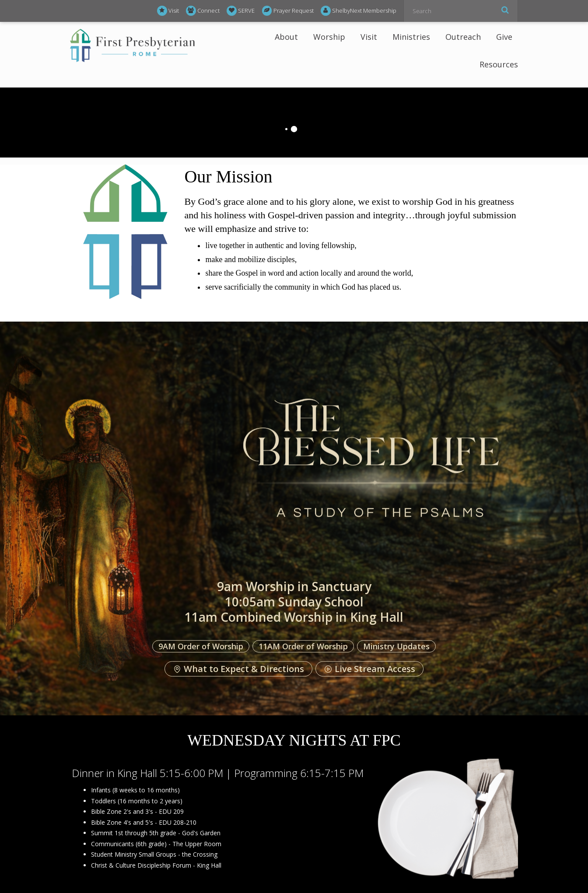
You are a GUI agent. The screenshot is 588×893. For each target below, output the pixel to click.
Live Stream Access (369, 669)
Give (504, 37)
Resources (499, 64)
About (286, 37)
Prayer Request (288, 11)
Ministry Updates (396, 646)
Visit (168, 11)
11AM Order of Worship (303, 646)
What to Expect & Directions (238, 669)
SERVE (241, 11)
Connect (203, 11)
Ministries (411, 37)
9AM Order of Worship (201, 646)
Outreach (463, 37)
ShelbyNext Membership (359, 11)
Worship (329, 37)
